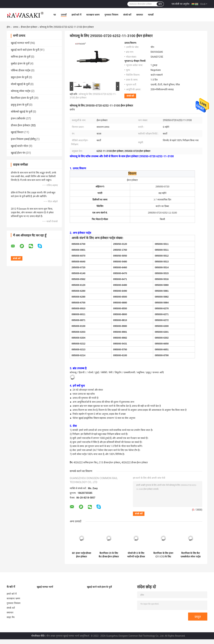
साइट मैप (11, 617)
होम (8, 27)
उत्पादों (64, 15)
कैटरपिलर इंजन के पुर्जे (22, 98)
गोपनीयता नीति (38, 636)
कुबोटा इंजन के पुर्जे (20, 64)
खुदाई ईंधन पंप (18, 153)
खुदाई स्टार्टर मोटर (20, 146)
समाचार (140, 15)
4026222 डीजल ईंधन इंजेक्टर (135, 462)
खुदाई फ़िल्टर (17, 132)
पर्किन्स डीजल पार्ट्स (21, 70)
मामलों (151, 15)
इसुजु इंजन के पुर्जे (20, 105)
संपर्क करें (127, 15)
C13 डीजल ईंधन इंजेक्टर (110, 462)
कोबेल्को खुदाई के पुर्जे (21, 112)
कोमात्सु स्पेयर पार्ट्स (21, 91)
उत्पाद (16, 27)
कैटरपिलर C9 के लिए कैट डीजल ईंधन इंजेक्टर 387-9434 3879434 (109, 555)
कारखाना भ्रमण (93, 15)
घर (55, 15)
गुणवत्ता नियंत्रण (111, 15)
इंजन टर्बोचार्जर (18, 118)
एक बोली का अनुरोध (180, 4)
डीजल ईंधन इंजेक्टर (29, 27)
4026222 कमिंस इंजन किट (86, 462)
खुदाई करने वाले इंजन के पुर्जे (25, 50)
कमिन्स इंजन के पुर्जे (21, 57)
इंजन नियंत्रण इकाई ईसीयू (23, 139)
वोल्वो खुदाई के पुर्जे (20, 84)
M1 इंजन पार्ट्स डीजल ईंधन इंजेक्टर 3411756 (82, 555)
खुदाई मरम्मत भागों (20, 43)
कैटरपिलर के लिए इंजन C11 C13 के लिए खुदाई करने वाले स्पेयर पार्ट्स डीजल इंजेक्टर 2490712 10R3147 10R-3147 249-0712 (163, 555)
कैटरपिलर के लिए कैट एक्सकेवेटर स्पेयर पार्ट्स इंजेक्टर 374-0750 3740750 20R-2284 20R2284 (191, 555)
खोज (160, 4)
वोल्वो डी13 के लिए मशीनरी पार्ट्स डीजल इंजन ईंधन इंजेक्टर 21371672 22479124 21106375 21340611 (136, 555)
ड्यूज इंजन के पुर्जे (19, 77)
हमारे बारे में (76, 15)
